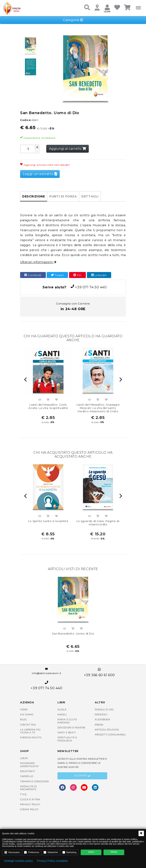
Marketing (69, 852)
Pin (77, 275)
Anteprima (40, 400)
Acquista (48, 400)
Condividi (33, 275)
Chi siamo (27, 714)
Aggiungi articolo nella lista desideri (45, 165)
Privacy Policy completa (52, 861)
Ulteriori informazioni (38, 262)
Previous (25, 380)
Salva (91, 852)
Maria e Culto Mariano (67, 721)
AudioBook (102, 719)
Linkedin (99, 275)
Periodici (101, 714)
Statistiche (51, 852)
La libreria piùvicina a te (30, 731)
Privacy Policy (30, 804)
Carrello (27, 776)
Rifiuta (114, 852)
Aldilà (62, 710)
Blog (23, 719)
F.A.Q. (24, 794)
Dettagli (90, 196)
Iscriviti (82, 776)
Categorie (73, 20)
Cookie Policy (29, 809)
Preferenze (32, 852)
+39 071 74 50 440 (73, 287)
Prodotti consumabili (110, 735)
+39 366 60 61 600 (99, 672)
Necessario (12, 852)
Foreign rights (31, 738)
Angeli (62, 714)
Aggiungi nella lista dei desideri (57, 400)
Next (121, 380)
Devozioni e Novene (71, 728)
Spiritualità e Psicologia (67, 739)
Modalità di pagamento (29, 788)
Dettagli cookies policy (19, 861)
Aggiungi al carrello (68, 149)
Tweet (57, 275)
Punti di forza (63, 196)
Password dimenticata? (29, 765)
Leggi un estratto (40, 174)
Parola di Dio (104, 710)
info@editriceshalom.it (47, 671)
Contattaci (28, 725)
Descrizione (34, 196)
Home (24, 710)
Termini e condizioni (35, 781)
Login (24, 758)
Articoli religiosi (107, 730)
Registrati (28, 771)
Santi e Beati (67, 733)
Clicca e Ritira (30, 799)
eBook (99, 725)
